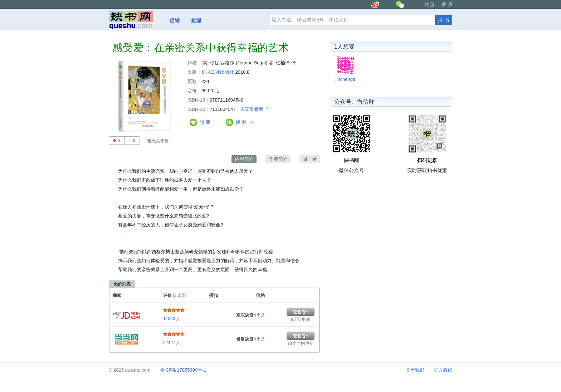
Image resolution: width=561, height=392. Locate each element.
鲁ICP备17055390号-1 (183, 370)
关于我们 (415, 370)
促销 (175, 20)
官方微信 (443, 370)
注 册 (430, 4)
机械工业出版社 (218, 72)
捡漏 (196, 20)
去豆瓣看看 (252, 109)
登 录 (447, 4)
